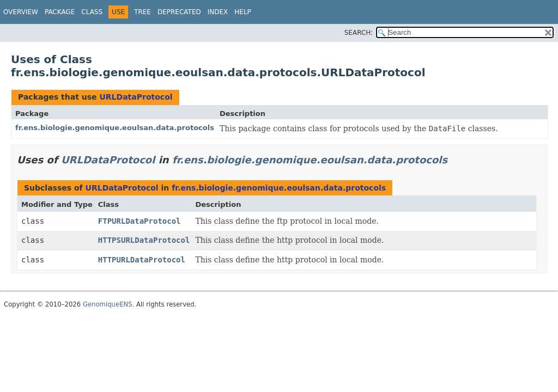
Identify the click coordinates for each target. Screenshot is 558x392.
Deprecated (179, 12)
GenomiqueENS (108, 304)
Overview (21, 12)
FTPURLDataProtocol (139, 221)
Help (243, 12)
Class (92, 12)
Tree (142, 12)
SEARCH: (359, 33)
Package (60, 12)
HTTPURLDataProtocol (142, 260)
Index (218, 12)
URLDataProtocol (136, 97)
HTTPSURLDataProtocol (144, 240)
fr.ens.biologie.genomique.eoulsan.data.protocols (115, 128)
